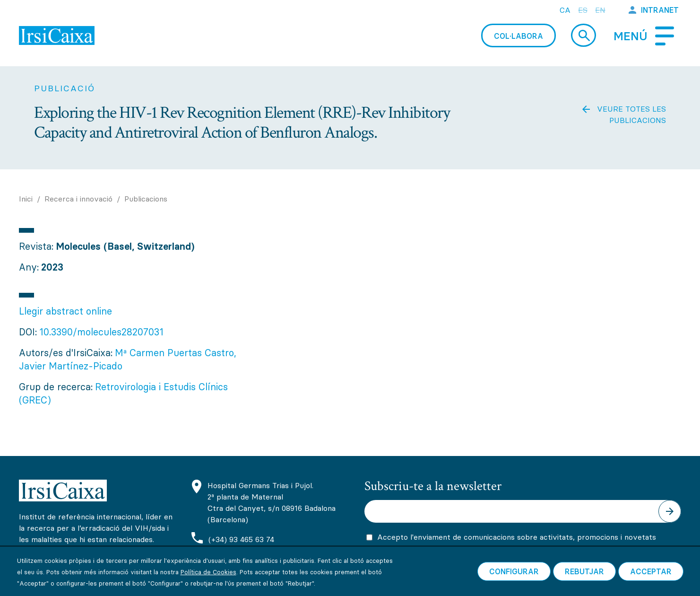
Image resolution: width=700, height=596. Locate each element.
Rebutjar (584, 582)
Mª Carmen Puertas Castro (174, 353)
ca (565, 10)
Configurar (514, 582)
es (583, 10)
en (600, 10)
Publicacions (146, 199)
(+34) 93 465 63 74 (241, 539)
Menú (631, 36)
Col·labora (519, 36)
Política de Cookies (208, 582)
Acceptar (651, 582)
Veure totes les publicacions (631, 114)
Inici (26, 199)
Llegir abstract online (65, 311)
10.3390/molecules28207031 (101, 332)
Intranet (660, 10)
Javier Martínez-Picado (71, 366)
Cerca (583, 35)
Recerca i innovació (78, 199)
